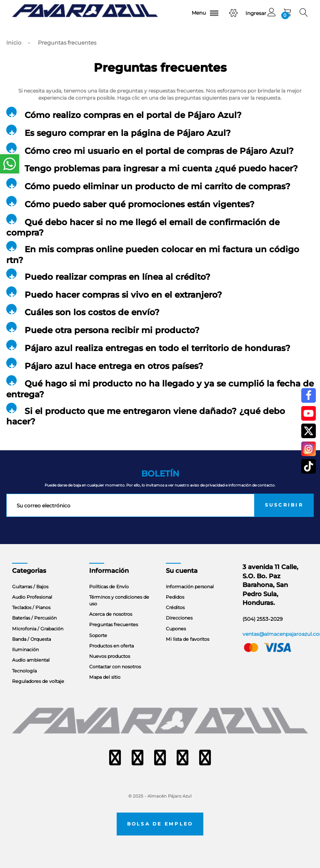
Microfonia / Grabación (38, 629)
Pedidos (175, 597)
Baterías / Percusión (34, 618)
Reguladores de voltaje (38, 681)
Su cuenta (182, 571)
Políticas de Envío (109, 587)
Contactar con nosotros (115, 667)
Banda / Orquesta (31, 639)
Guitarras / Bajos (30, 587)
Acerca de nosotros (111, 614)
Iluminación (25, 650)
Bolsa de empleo (160, 824)
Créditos (175, 607)
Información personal (190, 587)
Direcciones (179, 618)
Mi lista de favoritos (187, 639)
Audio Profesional (32, 597)
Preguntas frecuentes (114, 625)
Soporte (98, 635)
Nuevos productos (110, 656)
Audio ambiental (31, 660)
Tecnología (24, 671)
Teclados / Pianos (31, 607)
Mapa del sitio (105, 677)
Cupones (176, 629)
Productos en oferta (111, 646)
